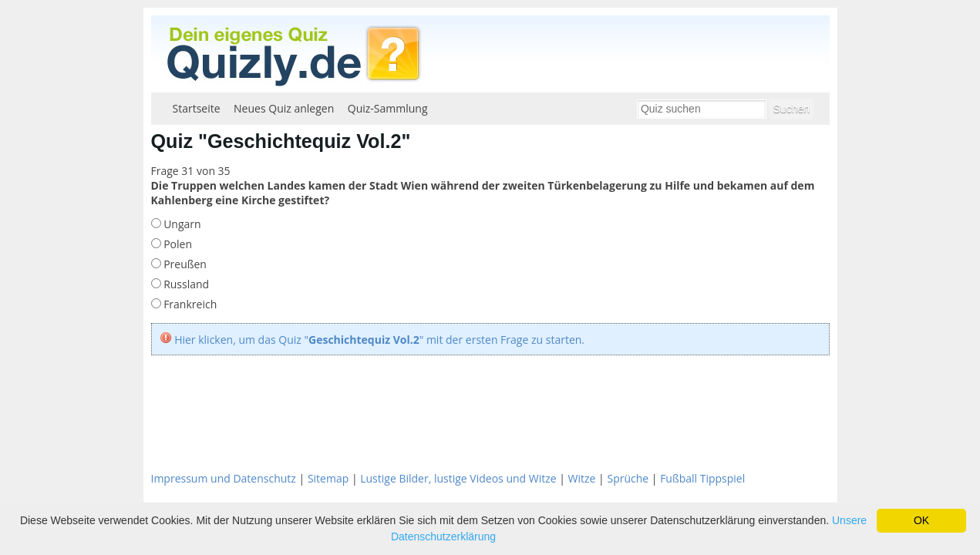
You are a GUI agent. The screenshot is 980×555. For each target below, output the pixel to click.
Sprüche (628, 478)
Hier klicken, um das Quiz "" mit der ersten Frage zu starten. (379, 340)
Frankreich (189, 304)
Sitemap (328, 478)
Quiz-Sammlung (388, 108)
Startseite (197, 108)
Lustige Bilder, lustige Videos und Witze (458, 478)
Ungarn (181, 224)
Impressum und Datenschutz (224, 478)
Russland (185, 284)
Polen (177, 244)
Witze (582, 478)
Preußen (184, 264)
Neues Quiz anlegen (284, 108)
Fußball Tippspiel (702, 478)
